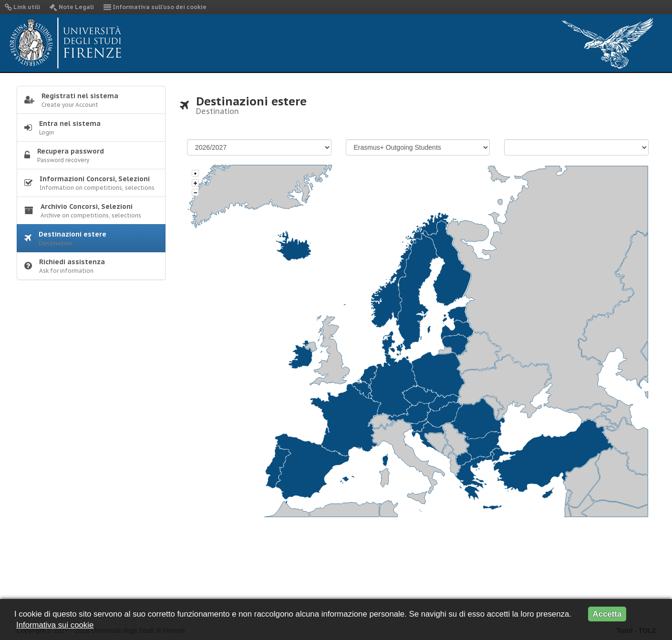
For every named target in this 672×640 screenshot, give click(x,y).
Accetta (607, 614)
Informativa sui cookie (55, 625)
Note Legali (72, 7)
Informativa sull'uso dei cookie (155, 7)
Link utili (22, 7)
